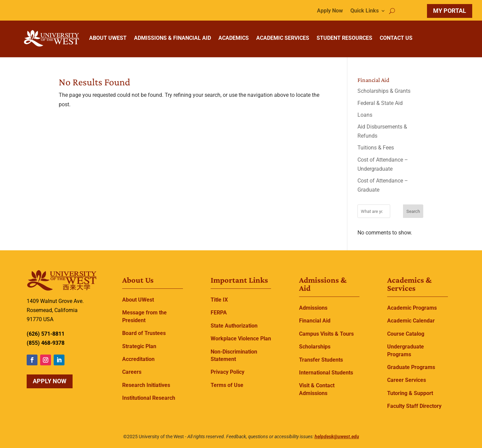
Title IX (219, 300)
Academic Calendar (411, 321)
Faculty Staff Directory (414, 406)
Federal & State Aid (380, 103)
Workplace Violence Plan (241, 339)
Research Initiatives (146, 385)
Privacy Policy (227, 372)
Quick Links (365, 11)
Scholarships (315, 347)
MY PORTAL (450, 11)
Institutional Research (149, 398)
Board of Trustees (144, 333)
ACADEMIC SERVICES (283, 38)
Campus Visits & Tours (326, 334)
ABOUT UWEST (108, 38)
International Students (326, 373)
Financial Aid (315, 321)
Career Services (407, 380)
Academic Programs (412, 308)
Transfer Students (321, 360)
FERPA (219, 313)
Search (413, 211)
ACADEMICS (234, 38)
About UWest (138, 300)
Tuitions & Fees (376, 148)
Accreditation (138, 359)
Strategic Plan (139, 346)
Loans (365, 115)
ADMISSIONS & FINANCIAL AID (172, 38)
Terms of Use (227, 385)
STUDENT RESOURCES (344, 38)
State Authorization (234, 326)
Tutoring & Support (410, 393)
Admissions (313, 308)
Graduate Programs (411, 367)
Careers (132, 372)
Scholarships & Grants (384, 91)
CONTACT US (396, 38)
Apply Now (330, 11)
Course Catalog (406, 334)
